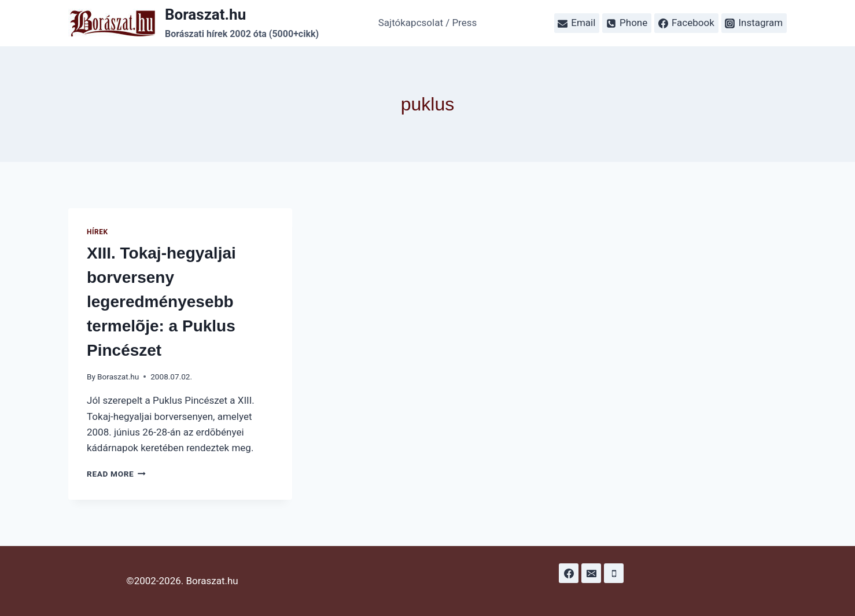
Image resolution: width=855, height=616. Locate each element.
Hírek (97, 232)
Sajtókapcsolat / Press (428, 23)
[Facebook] (569, 573)
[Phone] (614, 573)
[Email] (591, 573)
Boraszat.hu (118, 377)
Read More (116, 474)
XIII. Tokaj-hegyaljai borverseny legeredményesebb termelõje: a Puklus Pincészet (161, 302)
